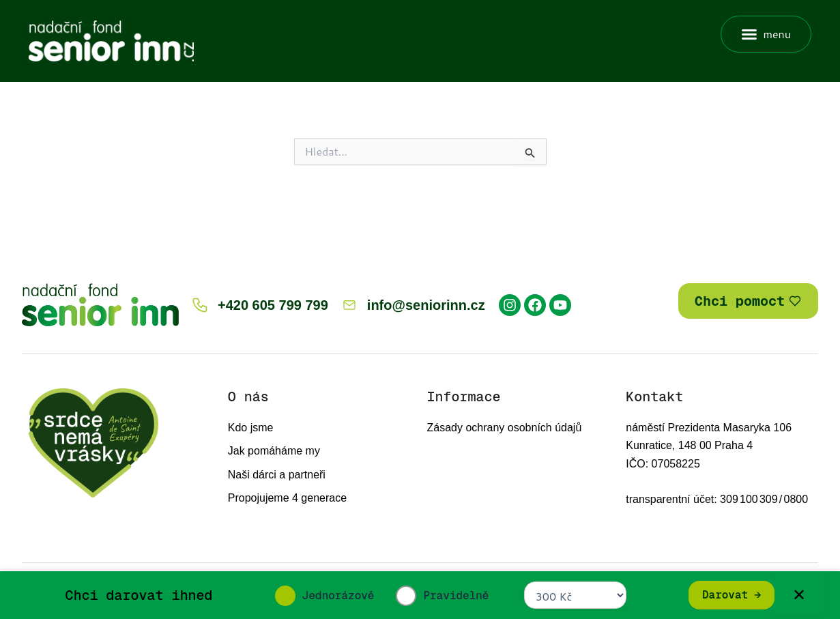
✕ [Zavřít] (799, 595)
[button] (766, 34)
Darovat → (732, 595)
